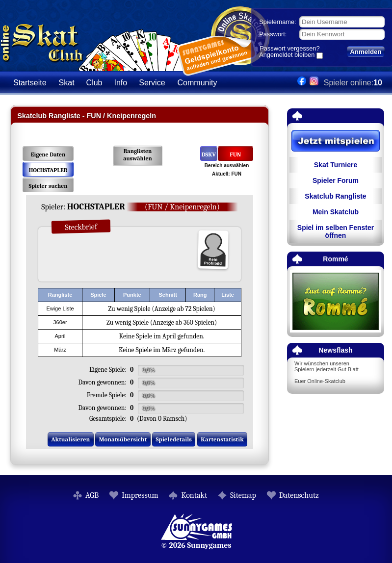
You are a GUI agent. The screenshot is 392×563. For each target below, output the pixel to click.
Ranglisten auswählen (138, 155)
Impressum (140, 495)
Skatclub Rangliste (335, 196)
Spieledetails (174, 439)
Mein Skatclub (336, 212)
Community (197, 83)
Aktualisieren (70, 439)
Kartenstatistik (222, 439)
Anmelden (366, 52)
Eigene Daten (48, 154)
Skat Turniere (336, 165)
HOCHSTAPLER (48, 170)
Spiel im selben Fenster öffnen (336, 231)
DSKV (209, 154)
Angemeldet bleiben (287, 55)
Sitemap (243, 495)
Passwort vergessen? (289, 48)
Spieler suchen (48, 186)
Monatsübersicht (123, 439)
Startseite (30, 83)
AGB (92, 495)
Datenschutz (299, 495)
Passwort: (273, 34)
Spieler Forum (336, 180)
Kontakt (194, 495)
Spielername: (277, 22)
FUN (235, 154)
